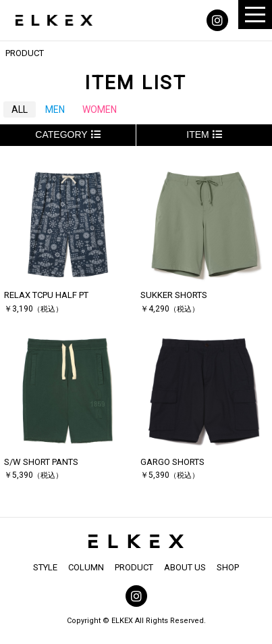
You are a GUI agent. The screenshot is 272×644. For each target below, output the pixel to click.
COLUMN (86, 567)
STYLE (45, 567)
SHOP (228, 567)
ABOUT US (185, 567)
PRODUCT (134, 567)
